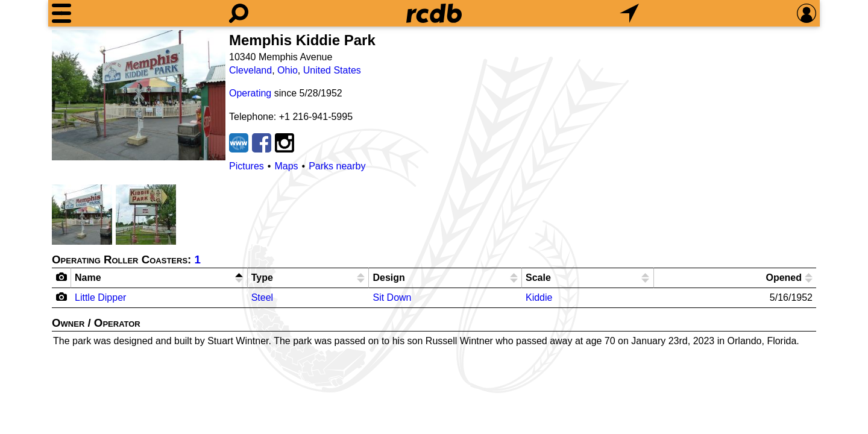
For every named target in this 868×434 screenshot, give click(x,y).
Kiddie (539, 297)
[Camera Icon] (62, 297)
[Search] (239, 13)
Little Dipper (100, 297)
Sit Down (392, 297)
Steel (262, 297)
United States (332, 70)
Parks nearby (337, 166)
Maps (286, 166)
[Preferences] (807, 13)
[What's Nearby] (629, 13)
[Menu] (61, 13)
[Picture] (139, 95)
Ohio (288, 70)
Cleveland (250, 70)
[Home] (434, 13)
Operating (250, 93)
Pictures (247, 166)
